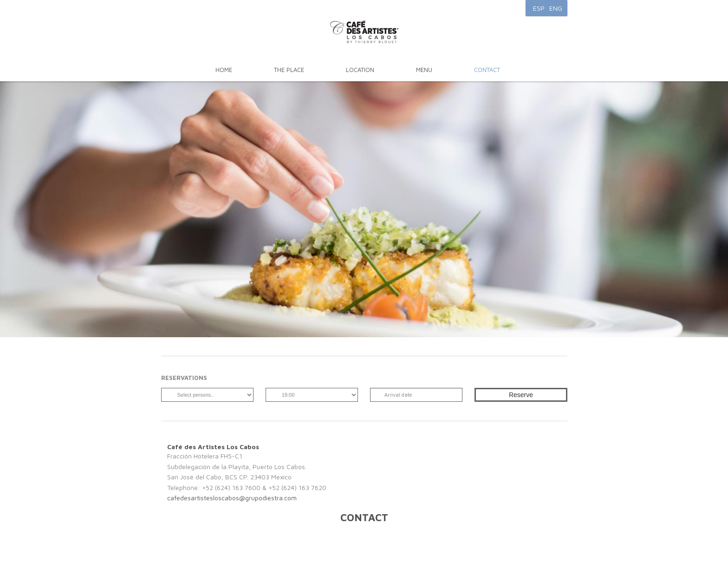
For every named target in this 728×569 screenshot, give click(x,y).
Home (224, 70)
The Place (289, 70)
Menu (424, 70)
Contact (487, 70)
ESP (539, 8)
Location (360, 70)
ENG (556, 8)
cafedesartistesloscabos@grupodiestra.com (232, 498)
